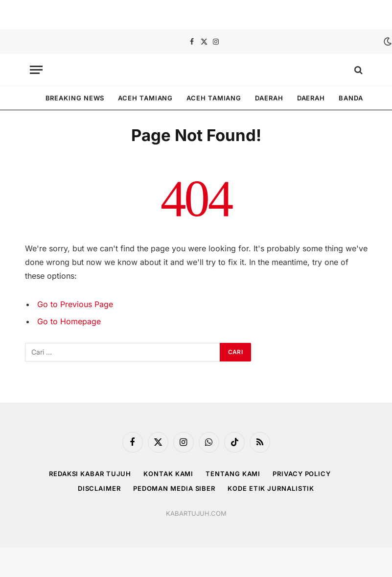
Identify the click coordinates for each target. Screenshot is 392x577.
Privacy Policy (302, 474)
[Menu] (36, 70)
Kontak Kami (168, 474)
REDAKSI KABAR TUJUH (90, 474)
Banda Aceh (361, 98)
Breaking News (75, 98)
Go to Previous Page (75, 304)
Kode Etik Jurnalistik (271, 488)
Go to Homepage (69, 321)
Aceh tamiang (145, 98)
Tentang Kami (233, 474)
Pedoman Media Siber (174, 488)
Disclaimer (99, 488)
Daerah (269, 98)
